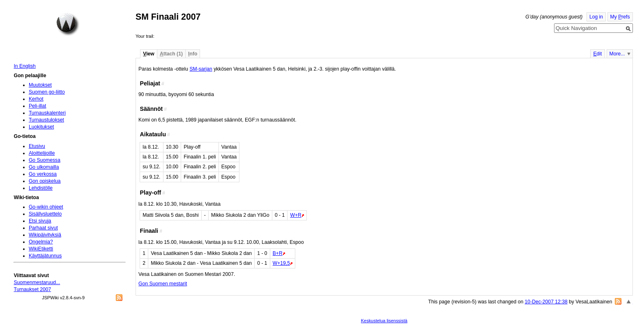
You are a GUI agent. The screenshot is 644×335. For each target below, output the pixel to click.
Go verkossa (43, 174)
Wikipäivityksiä (45, 235)
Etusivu (37, 146)
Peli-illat (38, 106)
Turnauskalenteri (47, 113)
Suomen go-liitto (47, 92)
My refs (620, 17)
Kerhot (36, 99)
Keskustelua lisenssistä (384, 321)
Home (68, 24)
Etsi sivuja (40, 221)
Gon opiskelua (45, 181)
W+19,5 (281, 263)
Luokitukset (41, 127)
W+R (296, 215)
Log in (596, 17)
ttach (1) (171, 54)
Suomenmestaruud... (37, 282)
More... (617, 54)
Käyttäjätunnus (45, 256)
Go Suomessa (45, 160)
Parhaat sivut (43, 228)
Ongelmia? (41, 242)
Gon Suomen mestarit (163, 284)
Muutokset (40, 85)
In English (24, 66)
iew (148, 54)
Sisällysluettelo (45, 214)
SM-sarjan (201, 69)
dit (597, 54)
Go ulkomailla (44, 167)
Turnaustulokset (46, 120)
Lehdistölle (41, 188)
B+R (278, 253)
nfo (193, 54)
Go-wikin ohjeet (46, 207)
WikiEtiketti (41, 249)
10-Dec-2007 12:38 (546, 302)
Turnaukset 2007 (32, 289)
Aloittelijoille (42, 153)
